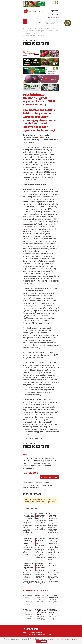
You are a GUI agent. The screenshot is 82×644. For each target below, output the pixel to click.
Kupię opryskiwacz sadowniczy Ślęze (42, 612)
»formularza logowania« (46, 502)
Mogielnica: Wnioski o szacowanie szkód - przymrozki (41, 542)
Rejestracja (54, 14)
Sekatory (41, 595)
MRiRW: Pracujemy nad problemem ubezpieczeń (53, 567)
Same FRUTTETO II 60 (29, 611)
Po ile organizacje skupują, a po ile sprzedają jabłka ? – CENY (54, 518)
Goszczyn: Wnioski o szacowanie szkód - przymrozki (41, 567)
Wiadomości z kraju (52, 28)
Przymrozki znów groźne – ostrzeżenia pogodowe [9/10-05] (29, 517)
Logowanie (54, 11)
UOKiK (40, 137)
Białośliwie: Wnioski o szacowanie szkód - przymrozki (28, 542)
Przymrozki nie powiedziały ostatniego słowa (42, 516)
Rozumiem (42, 641)
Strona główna (28, 28)
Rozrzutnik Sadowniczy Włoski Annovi (53, 612)
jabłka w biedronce (47, 458)
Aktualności (39, 28)
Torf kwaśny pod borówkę (29, 597)
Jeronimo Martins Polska (33, 461)
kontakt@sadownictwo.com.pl (40, 634)
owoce (29, 229)
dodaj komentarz (51, 477)
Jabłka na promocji (31, 458)
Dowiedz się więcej (71, 639)
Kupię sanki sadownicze (53, 596)
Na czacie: (55, 17)
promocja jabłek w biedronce (43, 463)
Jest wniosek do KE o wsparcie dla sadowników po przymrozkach (54, 543)
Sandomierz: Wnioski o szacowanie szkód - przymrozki (28, 567)
